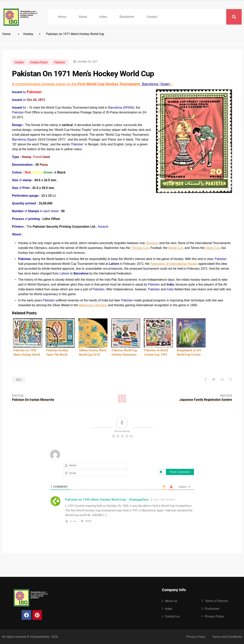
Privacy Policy (214, 616)
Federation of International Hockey (174, 264)
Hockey (28, 34)
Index (103, 17)
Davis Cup (213, 248)
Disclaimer (127, 17)
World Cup (175, 248)
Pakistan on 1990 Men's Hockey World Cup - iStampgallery (107, 500)
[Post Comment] (180, 472)
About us (171, 601)
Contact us (172, 616)
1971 (19, 380)
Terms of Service (216, 601)
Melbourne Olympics (93, 305)
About (83, 17)
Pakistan (60, 62)
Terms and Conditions (227, 637)
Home (62, 17)
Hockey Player (39, 62)
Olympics (152, 243)
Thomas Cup (140, 248)
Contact (152, 17)
